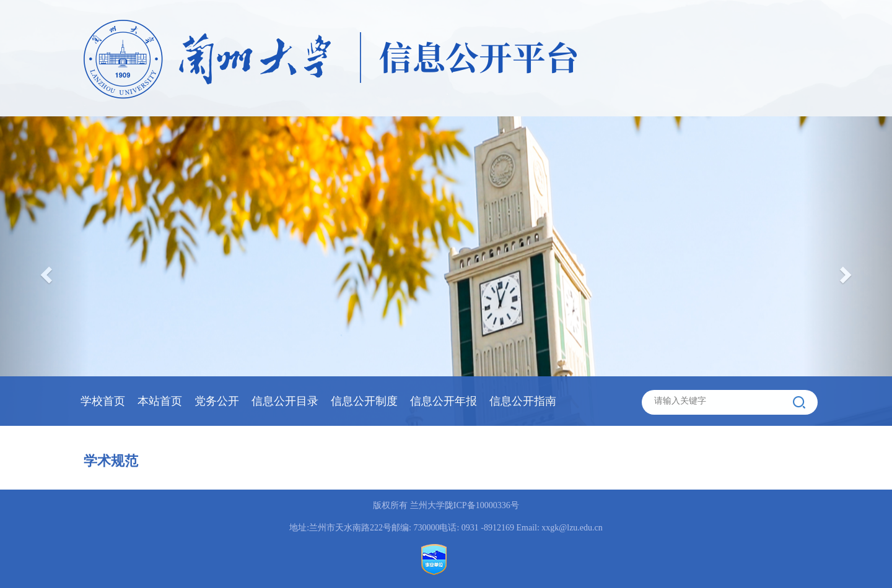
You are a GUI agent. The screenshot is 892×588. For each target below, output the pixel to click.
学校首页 (103, 401)
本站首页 (160, 401)
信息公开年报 (444, 401)
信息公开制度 (364, 401)
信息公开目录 (285, 401)
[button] (847, 271)
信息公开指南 (523, 401)
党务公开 (217, 401)
